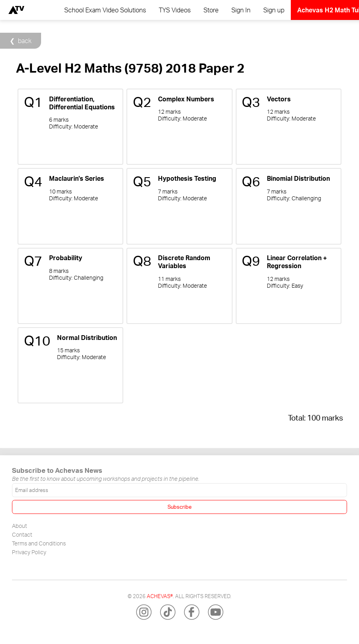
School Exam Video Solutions (105, 10)
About (20, 525)
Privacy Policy (29, 552)
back (25, 41)
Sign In (241, 10)
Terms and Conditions (39, 543)
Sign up (274, 10)
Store (211, 10)
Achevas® (160, 596)
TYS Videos (175, 10)
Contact (22, 534)
